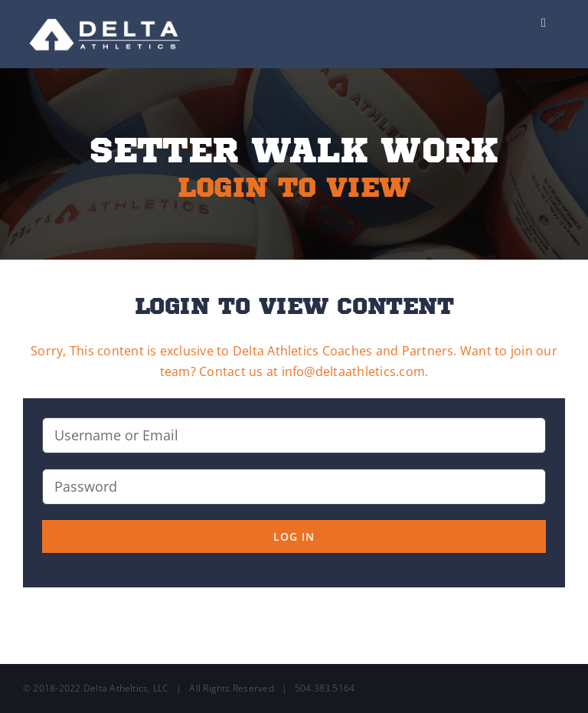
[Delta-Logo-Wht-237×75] (106, 14)
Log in (294, 536)
